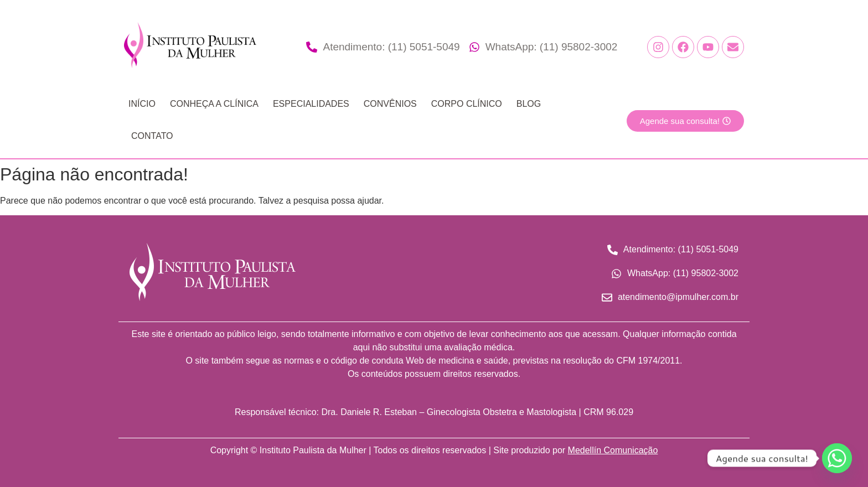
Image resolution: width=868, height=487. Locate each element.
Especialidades (311, 104)
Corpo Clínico (467, 104)
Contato (152, 136)
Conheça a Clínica (214, 104)
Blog (529, 104)
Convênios (390, 104)
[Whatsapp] (837, 458)
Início (142, 104)
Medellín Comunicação (613, 450)
